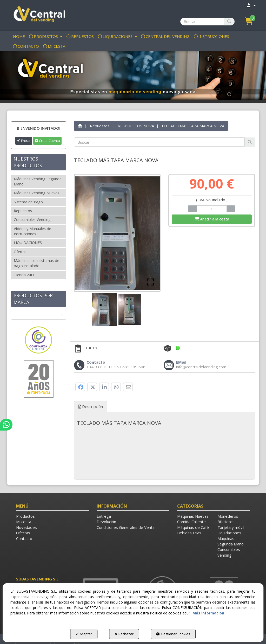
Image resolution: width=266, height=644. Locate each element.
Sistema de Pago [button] (28, 202)
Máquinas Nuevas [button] (193, 516)
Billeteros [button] (226, 522)
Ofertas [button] (20, 252)
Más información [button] (208, 613)
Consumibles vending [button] (229, 552)
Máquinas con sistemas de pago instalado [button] (36, 263)
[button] (39, 15)
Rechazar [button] (124, 634)
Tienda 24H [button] (24, 275)
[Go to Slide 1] (104, 310)
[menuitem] (251, 5)
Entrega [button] (104, 516)
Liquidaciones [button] (229, 533)
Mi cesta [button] (24, 522)
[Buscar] (229, 22)
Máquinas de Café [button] (193, 527)
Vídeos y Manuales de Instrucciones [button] (32, 231)
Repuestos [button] (23, 211)
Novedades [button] (26, 527)
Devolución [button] (106, 522)
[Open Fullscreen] (150, 282)
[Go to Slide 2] (130, 310)
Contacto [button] (24, 538)
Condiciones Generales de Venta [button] (126, 527)
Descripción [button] (91, 406)
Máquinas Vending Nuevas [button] (36, 193)
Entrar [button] (24, 141)
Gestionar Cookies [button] (173, 634)
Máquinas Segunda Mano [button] (231, 541)
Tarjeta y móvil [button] (231, 527)
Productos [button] (25, 516)
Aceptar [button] (84, 634)
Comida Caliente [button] (191, 522)
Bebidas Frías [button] (189, 533)
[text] (159, 142)
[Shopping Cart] (212, 219)
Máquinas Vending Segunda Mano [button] (38, 181)
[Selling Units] (212, 209)
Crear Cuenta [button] (47, 141)
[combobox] (39, 315)
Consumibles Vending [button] (32, 220)
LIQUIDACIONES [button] (28, 243)
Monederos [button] (228, 516)
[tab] (165, 423)
